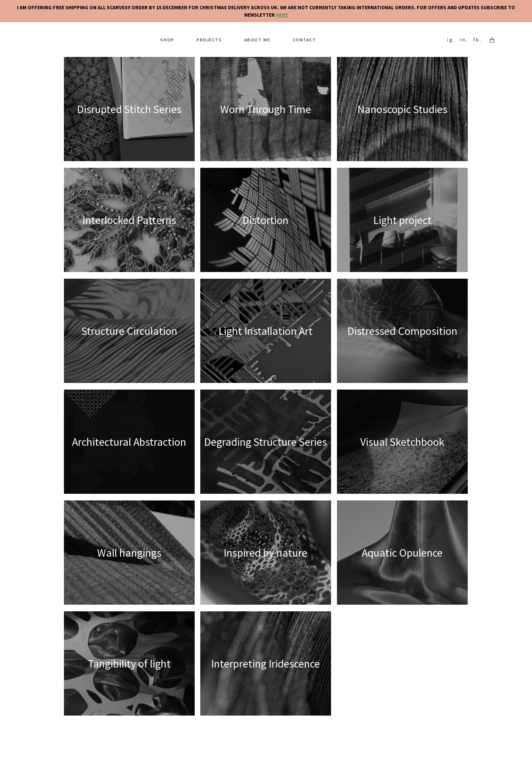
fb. (479, 38)
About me (255, 38)
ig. (453, 38)
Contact (299, 38)
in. (466, 38)
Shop (173, 38)
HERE (282, 15)
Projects (212, 38)
